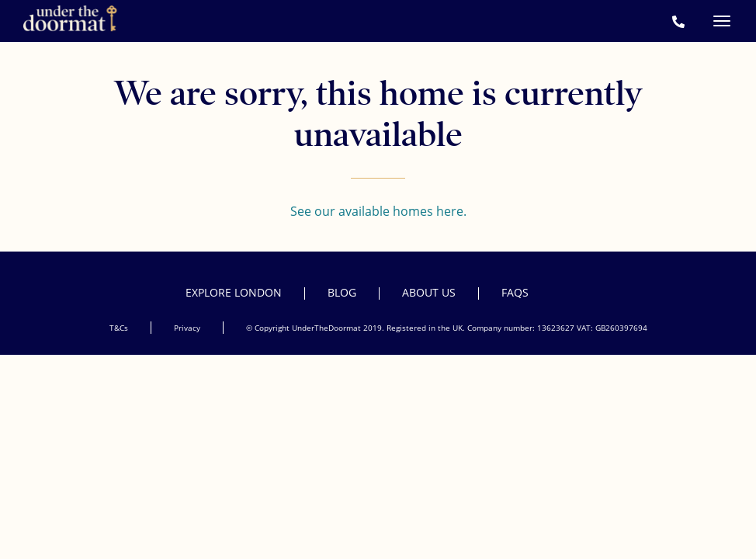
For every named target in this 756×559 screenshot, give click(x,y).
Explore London (234, 292)
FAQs (515, 292)
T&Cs (119, 328)
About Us (429, 292)
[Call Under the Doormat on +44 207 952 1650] (678, 22)
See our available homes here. (378, 211)
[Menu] (722, 21)
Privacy (187, 328)
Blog (342, 292)
